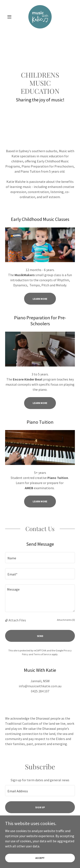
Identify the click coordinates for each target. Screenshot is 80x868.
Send (40, 636)
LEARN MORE (40, 403)
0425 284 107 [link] (40, 691)
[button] (10, 17)
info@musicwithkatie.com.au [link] (40, 686)
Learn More (40, 299)
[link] (40, 17)
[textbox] (40, 558)
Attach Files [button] (17, 620)
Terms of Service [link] (42, 654)
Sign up (40, 807)
